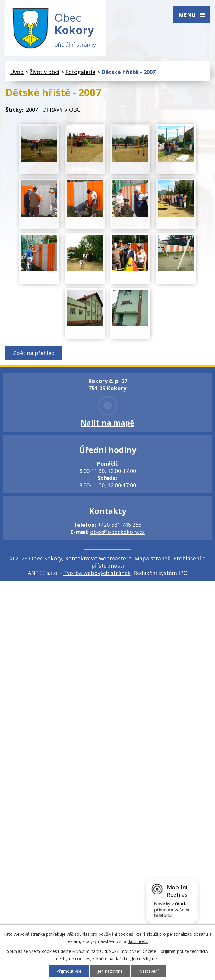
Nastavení (149, 971)
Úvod (17, 72)
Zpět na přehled (34, 353)
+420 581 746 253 (120, 525)
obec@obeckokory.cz (117, 532)
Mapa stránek (152, 559)
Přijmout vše (69, 971)
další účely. (138, 941)
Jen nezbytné (110, 971)
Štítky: (14, 110)
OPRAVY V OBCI (62, 110)
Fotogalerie (80, 72)
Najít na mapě (107, 423)
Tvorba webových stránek (97, 573)
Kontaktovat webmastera (98, 559)
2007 (32, 110)
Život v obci (44, 72)
